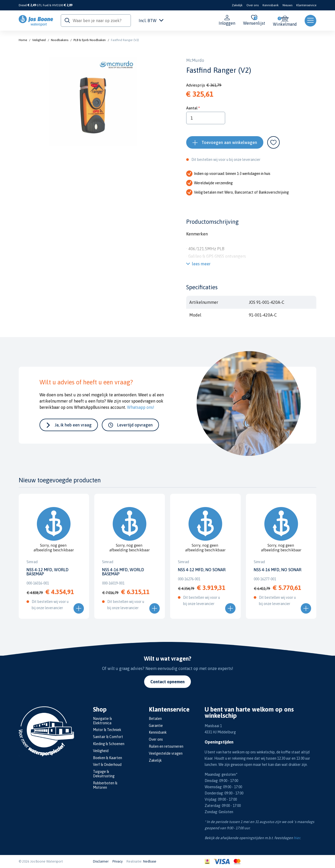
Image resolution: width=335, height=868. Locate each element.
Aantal (192, 108)
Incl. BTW (151, 21)
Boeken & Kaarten (108, 758)
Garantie (156, 726)
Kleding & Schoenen (109, 744)
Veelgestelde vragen (166, 753)
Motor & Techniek (107, 730)
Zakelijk (237, 5)
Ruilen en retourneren (166, 746)
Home (23, 40)
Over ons (253, 5)
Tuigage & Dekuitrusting (104, 774)
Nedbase (150, 861)
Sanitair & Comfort (108, 737)
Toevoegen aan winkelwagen (229, 142)
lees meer (201, 264)
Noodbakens (60, 40)
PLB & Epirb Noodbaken (90, 40)
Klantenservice (306, 5)
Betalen (155, 719)
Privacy (118, 861)
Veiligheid (39, 40)
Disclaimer (101, 861)
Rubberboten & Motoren (105, 785)
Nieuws (287, 5)
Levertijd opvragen (135, 425)
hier (297, 838)
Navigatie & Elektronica (102, 721)
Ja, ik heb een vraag (73, 425)
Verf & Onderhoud (107, 765)
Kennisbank (271, 5)
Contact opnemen (167, 682)
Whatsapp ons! (141, 407)
